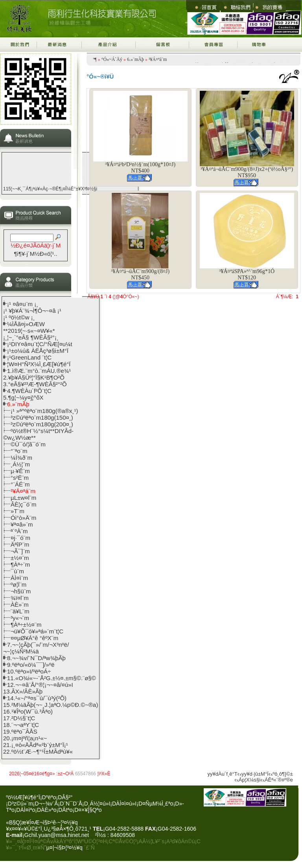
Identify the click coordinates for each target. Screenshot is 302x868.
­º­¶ (95, 59)
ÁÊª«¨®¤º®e (279, 780)
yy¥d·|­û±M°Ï (255, 774)
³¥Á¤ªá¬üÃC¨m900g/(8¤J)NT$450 (140, 274)
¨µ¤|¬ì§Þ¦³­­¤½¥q (64, 848)
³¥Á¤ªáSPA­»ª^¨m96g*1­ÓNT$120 (247, 274)
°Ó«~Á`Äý (112, 59)
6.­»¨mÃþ (135, 59)
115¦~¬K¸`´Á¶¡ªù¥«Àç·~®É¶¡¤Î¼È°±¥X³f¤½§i (50, 191)
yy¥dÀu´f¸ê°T (223, 774)
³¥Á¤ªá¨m (158, 59)
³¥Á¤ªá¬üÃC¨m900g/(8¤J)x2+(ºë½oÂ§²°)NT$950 (247, 172)
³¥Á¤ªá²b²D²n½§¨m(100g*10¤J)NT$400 (140, 168)
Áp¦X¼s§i (250, 780)
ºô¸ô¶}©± (283, 774)
